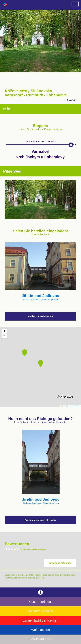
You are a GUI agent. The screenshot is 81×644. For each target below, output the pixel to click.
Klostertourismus (41, 602)
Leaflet (63, 406)
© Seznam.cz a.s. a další (74, 406)
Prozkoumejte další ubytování (40, 520)
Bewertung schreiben (60, 563)
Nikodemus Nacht (40, 611)
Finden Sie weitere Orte (40, 316)
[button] (41, 364)
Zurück (71, 100)
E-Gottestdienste (41, 639)
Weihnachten (40, 630)
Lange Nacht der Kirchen (40, 620)
